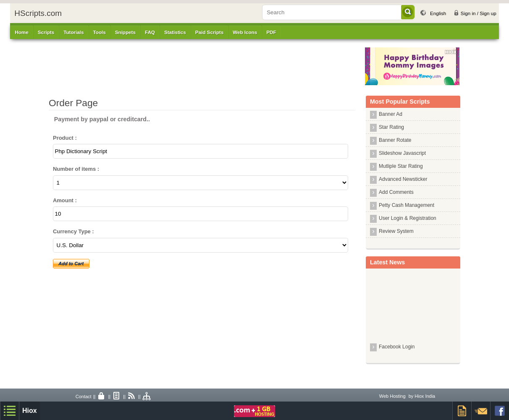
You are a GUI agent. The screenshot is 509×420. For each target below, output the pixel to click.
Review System (396, 231)
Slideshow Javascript (402, 153)
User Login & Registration (408, 218)
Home (21, 32)
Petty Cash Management (407, 205)
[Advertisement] (202, 66)
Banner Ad (391, 114)
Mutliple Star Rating (401, 166)
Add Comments (396, 192)
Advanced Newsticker (403, 179)
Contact (84, 397)
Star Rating (391, 127)
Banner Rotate (395, 140)
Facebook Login (397, 348)
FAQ (150, 32)
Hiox (30, 411)
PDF (271, 32)
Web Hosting (392, 396)
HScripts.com (38, 13)
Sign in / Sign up (479, 13)
